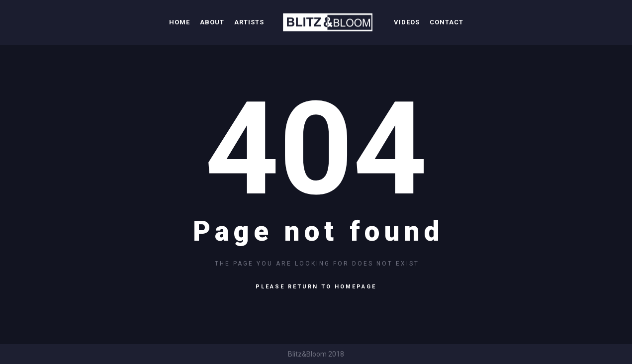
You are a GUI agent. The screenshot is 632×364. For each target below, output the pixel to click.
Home (180, 22)
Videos (407, 22)
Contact (447, 22)
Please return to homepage (316, 287)
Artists (249, 22)
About (212, 22)
